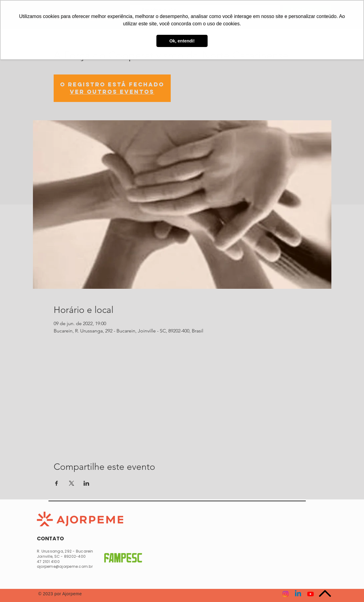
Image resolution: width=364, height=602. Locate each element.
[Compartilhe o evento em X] (71, 483)
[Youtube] (310, 594)
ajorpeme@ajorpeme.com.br (65, 566)
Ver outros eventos (112, 92)
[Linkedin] (298, 594)
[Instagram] (285, 594)
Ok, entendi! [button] (182, 41)
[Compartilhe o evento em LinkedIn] (86, 483)
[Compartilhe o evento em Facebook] (57, 483)
